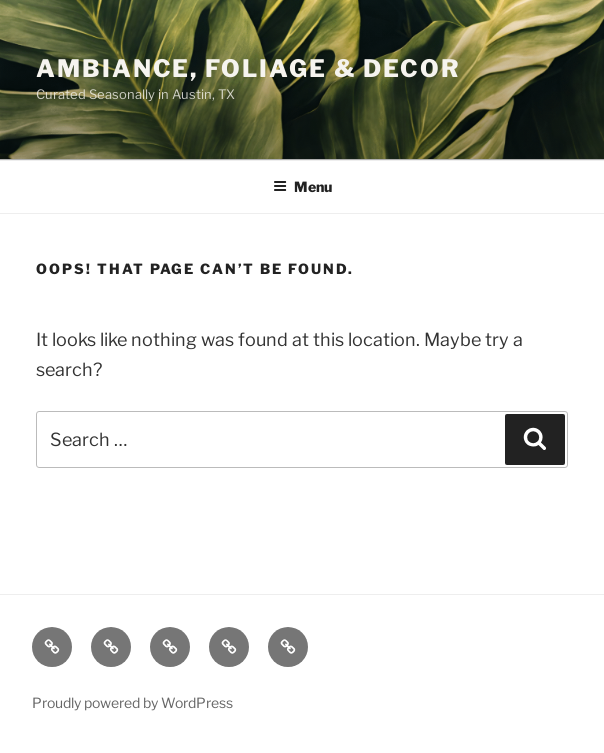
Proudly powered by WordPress (132, 702)
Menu (302, 186)
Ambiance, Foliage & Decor (248, 68)
